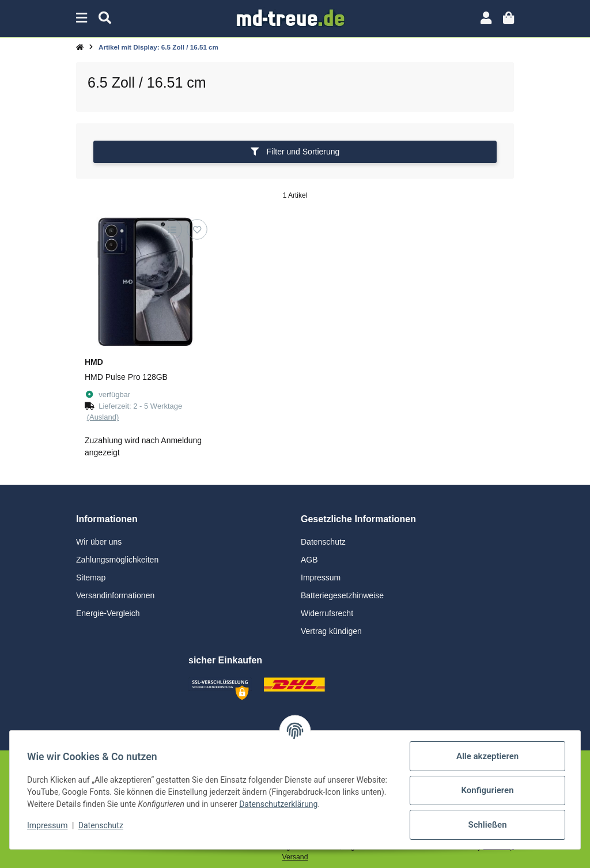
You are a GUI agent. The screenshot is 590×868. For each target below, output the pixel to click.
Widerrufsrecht (327, 613)
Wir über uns (99, 542)
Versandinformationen (115, 595)
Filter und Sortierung (295, 152)
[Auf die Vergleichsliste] (171, 230)
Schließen (486, 825)
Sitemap (91, 578)
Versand (295, 857)
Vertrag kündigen (331, 631)
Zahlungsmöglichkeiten (117, 560)
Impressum (321, 578)
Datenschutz (323, 542)
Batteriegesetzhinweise (342, 595)
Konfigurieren (486, 790)
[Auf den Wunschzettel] (197, 230)
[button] (486, 18)
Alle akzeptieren (486, 756)
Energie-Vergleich (108, 613)
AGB (309, 560)
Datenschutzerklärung (326, 804)
